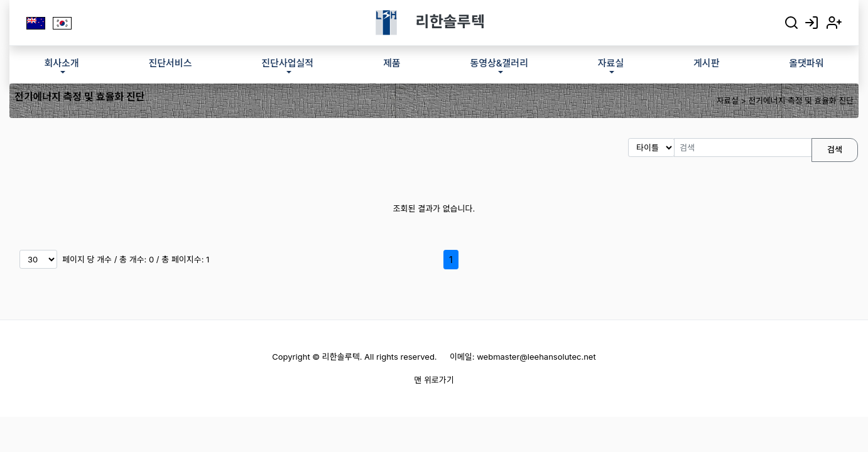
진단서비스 (170, 63)
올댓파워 (806, 63)
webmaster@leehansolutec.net (536, 357)
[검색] (743, 148)
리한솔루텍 (450, 22)
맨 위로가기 (434, 380)
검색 (835, 149)
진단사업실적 (287, 63)
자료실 (611, 63)
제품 (392, 63)
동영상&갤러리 (499, 63)
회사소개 (61, 63)
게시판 (706, 63)
